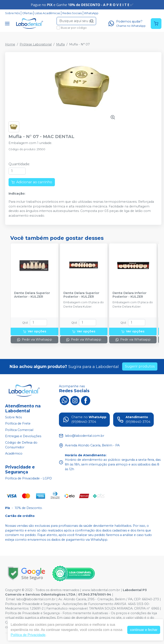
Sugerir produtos (140, 366)
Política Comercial (19, 430)
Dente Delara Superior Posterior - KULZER (81, 295)
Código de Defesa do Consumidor (21, 445)
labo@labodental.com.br (36, 599)
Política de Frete (18, 423)
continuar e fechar (144, 630)
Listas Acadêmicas (47, 13)
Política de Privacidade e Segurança (32, 604)
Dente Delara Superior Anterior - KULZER (32, 295)
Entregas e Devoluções (23, 436)
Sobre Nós (12, 13)
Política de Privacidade (28, 635)
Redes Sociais (72, 13)
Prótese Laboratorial (36, 44)
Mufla (60, 44)
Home (10, 44)
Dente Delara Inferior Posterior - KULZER (130, 295)
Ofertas (27, 13)
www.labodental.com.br (101, 590)
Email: (11, 599)
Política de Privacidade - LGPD (29, 478)
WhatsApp (91, 13)
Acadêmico (14, 454)
